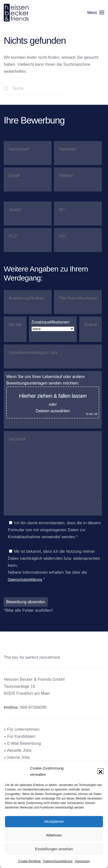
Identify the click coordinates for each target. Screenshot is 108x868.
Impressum (82, 861)
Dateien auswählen (53, 411)
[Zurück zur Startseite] (17, 12)
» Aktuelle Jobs (18, 750)
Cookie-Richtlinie (29, 861)
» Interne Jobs (17, 757)
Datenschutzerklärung (58, 861)
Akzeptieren (54, 821)
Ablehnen (54, 835)
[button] (100, 771)
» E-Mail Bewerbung (22, 743)
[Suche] (34, 88)
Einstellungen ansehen (54, 849)
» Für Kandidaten (20, 736)
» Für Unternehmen (22, 729)
